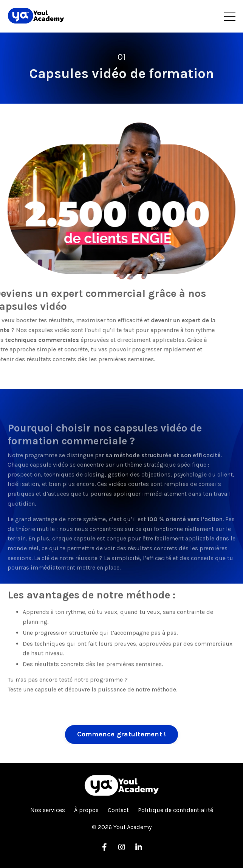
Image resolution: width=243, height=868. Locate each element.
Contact (118, 810)
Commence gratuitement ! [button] (122, 734)
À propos (86, 810)
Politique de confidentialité (176, 810)
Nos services (48, 810)
